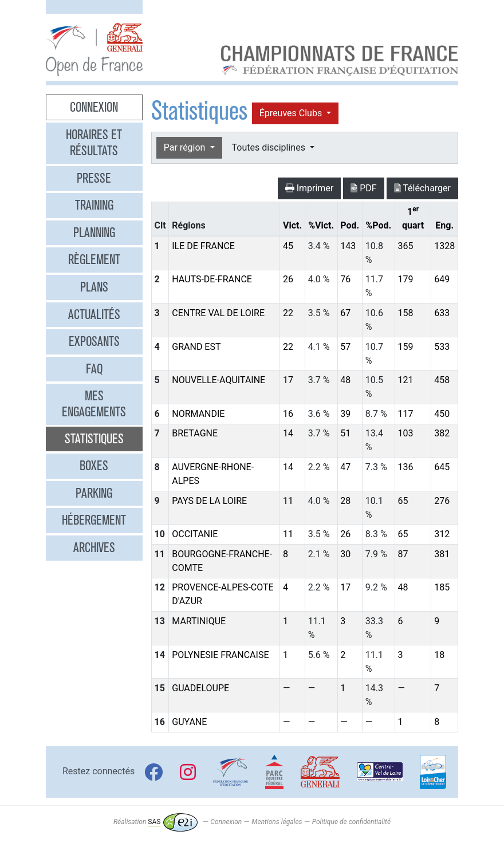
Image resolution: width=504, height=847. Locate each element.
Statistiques (94, 439)
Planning (94, 233)
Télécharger (422, 188)
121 (405, 380)
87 (403, 554)
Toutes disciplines (270, 147)
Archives (94, 547)
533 (442, 347)
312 (442, 534)
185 (442, 587)
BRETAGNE (195, 433)
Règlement (94, 259)
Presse (94, 178)
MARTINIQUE (199, 621)
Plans (94, 287)
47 (345, 467)
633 (442, 313)
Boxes (94, 466)
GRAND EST (196, 347)
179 (405, 279)
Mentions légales (277, 822)
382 (442, 433)
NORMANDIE (198, 414)
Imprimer (310, 188)
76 (345, 279)
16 (288, 414)
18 (439, 655)
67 (345, 313)
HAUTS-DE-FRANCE (212, 279)
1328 (444, 246)
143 (348, 246)
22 (288, 313)
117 (405, 414)
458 (442, 380)
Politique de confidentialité (351, 822)
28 (345, 501)
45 (288, 246)
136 (405, 467)
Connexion (94, 107)
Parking (94, 493)
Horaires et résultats (94, 143)
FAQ (94, 369)
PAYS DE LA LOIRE (209, 501)
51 (345, 433)
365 (405, 246)
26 (288, 279)
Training (94, 205)
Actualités (94, 314)
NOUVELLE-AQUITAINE (218, 380)
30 (345, 554)
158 (405, 313)
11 (288, 501)
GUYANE (189, 722)
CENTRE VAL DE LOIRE (218, 313)
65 (403, 501)
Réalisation (155, 822)
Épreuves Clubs (292, 113)
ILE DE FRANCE (203, 246)
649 (442, 279)
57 (345, 347)
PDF (363, 188)
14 (288, 433)
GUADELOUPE (200, 688)
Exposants (94, 341)
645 (442, 467)
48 (345, 380)
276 (442, 501)
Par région (186, 147)
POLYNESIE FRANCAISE (220, 655)
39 (345, 414)
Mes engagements (94, 404)
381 (442, 554)
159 (405, 347)
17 (288, 380)
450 (442, 414)
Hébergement (94, 520)
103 (405, 433)
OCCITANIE (195, 534)
